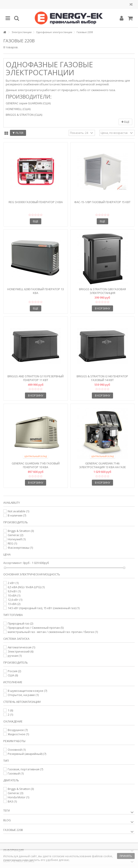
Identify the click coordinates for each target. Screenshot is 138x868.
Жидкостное (18, 734)
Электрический (21, 651)
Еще (125, 122)
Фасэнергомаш (20, 548)
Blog (7, 820)
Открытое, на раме (23, 695)
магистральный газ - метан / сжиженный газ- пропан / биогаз (53, 632)
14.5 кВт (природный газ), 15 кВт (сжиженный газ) (44, 608)
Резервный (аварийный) (27, 754)
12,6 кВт (15, 600)
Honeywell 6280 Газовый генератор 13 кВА (36, 291)
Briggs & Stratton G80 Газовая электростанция (102, 291)
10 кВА (14, 595)
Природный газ (20, 623)
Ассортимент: (13, 563)
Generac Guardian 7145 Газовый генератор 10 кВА (36, 465)
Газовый (16, 773)
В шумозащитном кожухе (27, 691)
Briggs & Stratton (21, 531)
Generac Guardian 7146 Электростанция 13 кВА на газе (102, 465)
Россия (14, 671)
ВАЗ (12, 801)
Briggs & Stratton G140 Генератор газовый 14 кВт (102, 378)
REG (12, 543)
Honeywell (17, 539)
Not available (18, 511)
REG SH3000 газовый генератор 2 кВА (36, 202)
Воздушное (18, 730)
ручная (15, 656)
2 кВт (13, 583)
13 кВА (14, 604)
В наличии (17, 515)
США (13, 675)
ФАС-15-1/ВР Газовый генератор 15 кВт (102, 202)
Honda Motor (18, 797)
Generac (15, 535)
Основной (17, 750)
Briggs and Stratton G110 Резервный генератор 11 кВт (36, 378)
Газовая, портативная (25, 769)
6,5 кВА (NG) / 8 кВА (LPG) (26, 587)
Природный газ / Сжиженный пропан (36, 628)
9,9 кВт (14, 591)
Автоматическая (21, 647)
